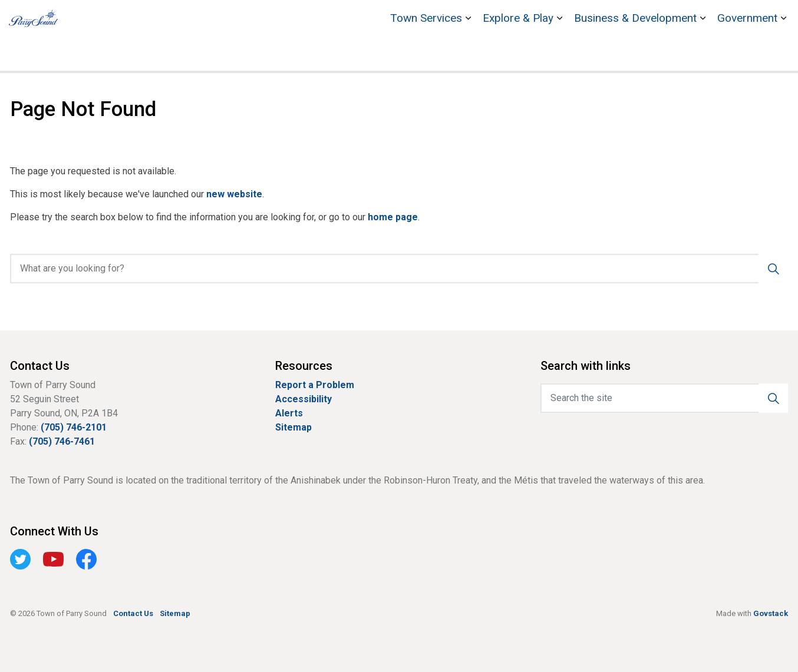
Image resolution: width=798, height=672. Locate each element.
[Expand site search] (777, 18)
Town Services (426, 53)
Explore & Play (518, 53)
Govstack (771, 613)
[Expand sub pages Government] (783, 53)
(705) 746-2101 (74, 427)
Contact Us (735, 18)
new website (234, 194)
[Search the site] (664, 398)
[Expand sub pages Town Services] (468, 53)
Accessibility (304, 399)
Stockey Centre (675, 18)
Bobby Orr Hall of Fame (591, 18)
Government (747, 53)
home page (393, 217)
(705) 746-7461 (62, 441)
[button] (773, 398)
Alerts (289, 413)
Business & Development (635, 53)
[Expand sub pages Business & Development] (703, 53)
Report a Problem (315, 385)
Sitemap (294, 427)
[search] (395, 269)
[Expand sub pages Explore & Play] (559, 53)
